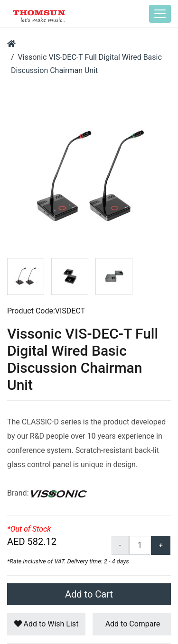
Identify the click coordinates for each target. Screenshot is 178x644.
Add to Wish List (47, 624)
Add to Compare (132, 624)
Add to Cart (89, 594)
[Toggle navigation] (160, 14)
